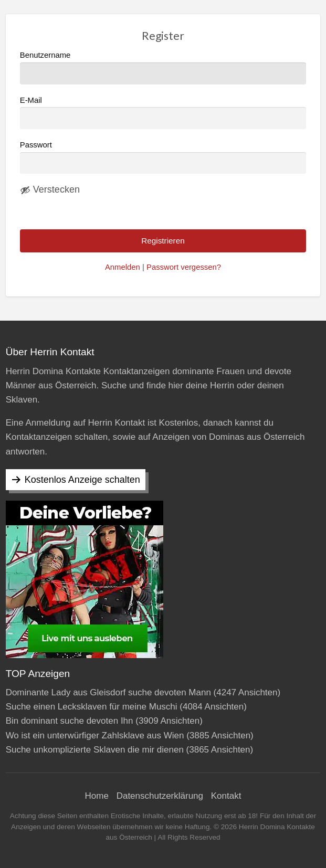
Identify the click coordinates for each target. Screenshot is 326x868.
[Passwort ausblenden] (50, 190)
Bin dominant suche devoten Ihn (70, 721)
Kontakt (226, 796)
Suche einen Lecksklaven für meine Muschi (92, 707)
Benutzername (163, 67)
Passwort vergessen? (184, 267)
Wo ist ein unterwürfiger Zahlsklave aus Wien (95, 735)
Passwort (36, 145)
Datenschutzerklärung (160, 796)
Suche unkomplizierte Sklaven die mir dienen (95, 750)
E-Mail (163, 113)
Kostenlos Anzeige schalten (82, 480)
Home (97, 796)
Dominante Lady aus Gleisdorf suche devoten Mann (108, 692)
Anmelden (123, 267)
